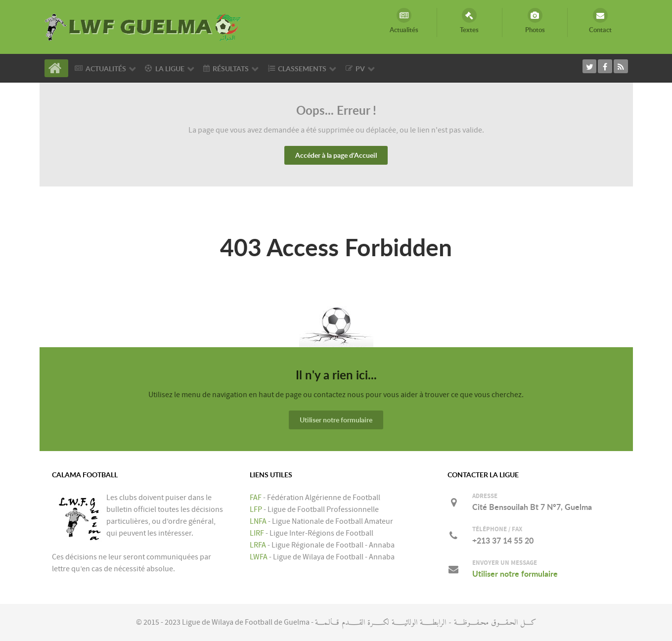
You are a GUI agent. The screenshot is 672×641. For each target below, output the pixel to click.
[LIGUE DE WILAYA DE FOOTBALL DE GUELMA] (143, 26)
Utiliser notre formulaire (336, 420)
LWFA (259, 557)
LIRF (257, 533)
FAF (256, 498)
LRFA (258, 545)
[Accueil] (56, 68)
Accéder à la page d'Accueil (336, 155)
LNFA (258, 521)
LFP (256, 509)
